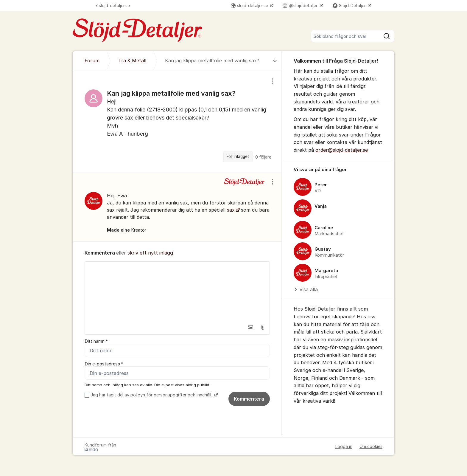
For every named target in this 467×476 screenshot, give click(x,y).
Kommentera (249, 399)
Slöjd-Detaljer (350, 6)
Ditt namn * (96, 341)
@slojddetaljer (301, 6)
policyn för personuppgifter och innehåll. (172, 395)
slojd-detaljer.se (113, 6)
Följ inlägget (238, 156)
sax (231, 210)
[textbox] (177, 292)
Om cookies (371, 446)
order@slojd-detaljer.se (342, 150)
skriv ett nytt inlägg (150, 253)
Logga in (344, 446)
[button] (250, 327)
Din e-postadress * (104, 364)
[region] (177, 121)
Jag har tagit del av (154, 395)
